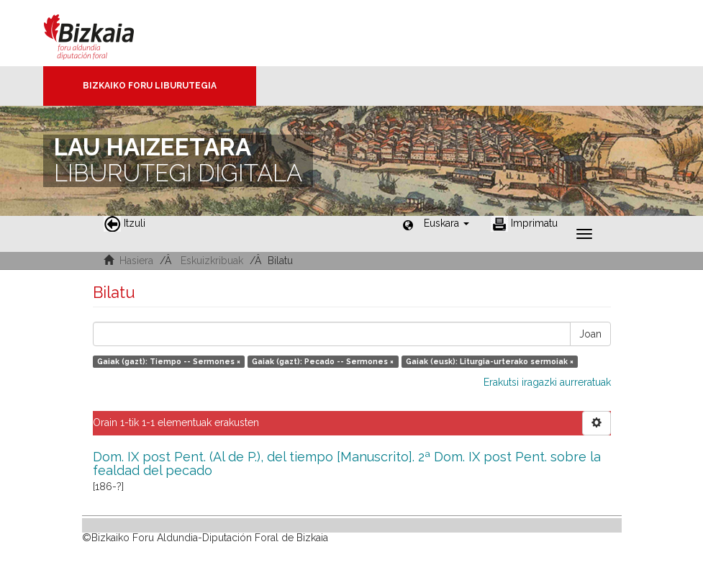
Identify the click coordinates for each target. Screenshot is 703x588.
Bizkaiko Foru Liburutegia (150, 86)
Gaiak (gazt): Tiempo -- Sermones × (169, 361)
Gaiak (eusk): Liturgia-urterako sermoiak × (490, 361)
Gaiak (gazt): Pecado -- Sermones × (323, 361)
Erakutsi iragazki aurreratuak (547, 382)
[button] (446, 223)
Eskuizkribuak (212, 261)
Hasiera (136, 261)
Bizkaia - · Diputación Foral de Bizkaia (104, 33)
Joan (590, 334)
